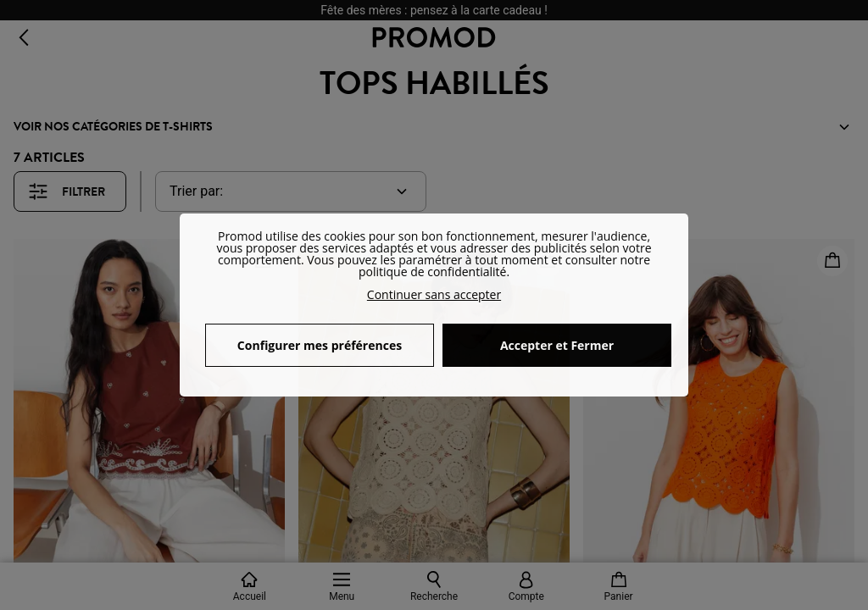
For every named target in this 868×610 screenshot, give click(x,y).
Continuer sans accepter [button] (434, 294)
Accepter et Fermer (557, 345)
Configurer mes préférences (320, 345)
